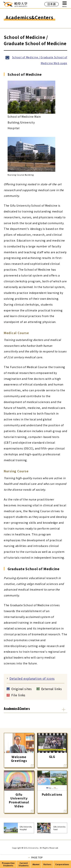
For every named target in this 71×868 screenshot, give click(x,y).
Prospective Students (8, 864)
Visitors (47, 864)
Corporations (62, 864)
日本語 (51, 4)
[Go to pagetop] (35, 858)
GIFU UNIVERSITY (15, 4)
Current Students (24, 864)
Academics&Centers (17, 709)
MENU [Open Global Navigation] (65, 4)
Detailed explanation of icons (32, 678)
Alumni (36, 864)
